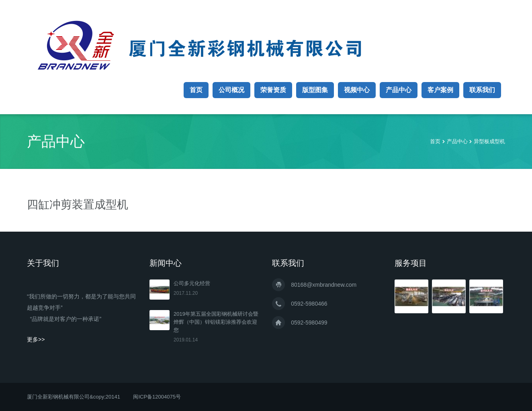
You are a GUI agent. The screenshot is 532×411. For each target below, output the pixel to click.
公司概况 (231, 90)
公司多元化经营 (192, 283)
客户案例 (440, 90)
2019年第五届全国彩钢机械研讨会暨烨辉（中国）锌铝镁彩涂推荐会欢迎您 (216, 322)
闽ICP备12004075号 (157, 397)
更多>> (36, 339)
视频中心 (357, 90)
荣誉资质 (273, 90)
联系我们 (482, 90)
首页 (196, 90)
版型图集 (315, 90)
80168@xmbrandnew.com (324, 285)
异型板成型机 (489, 141)
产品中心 (399, 90)
